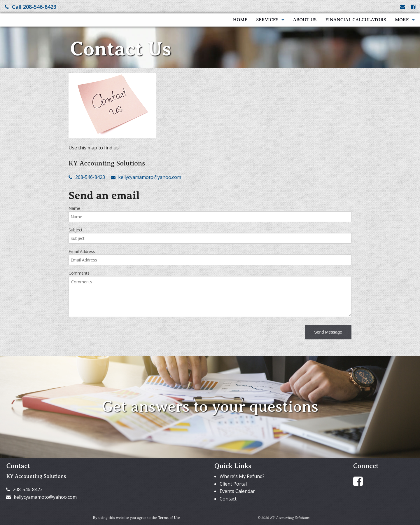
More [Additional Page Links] (402, 20)
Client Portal (233, 484)
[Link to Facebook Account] (413, 7)
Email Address (82, 251)
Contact (228, 499)
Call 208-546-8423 (30, 7)
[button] (328, 332)
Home (240, 20)
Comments (79, 273)
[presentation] (113, 333)
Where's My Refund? (242, 476)
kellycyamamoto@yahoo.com (146, 177)
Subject (76, 230)
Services (267, 20)
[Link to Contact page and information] (402, 7)
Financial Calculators (356, 20)
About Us (305, 20)
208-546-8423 (87, 177)
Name (74, 208)
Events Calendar (237, 491)
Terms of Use (169, 518)
